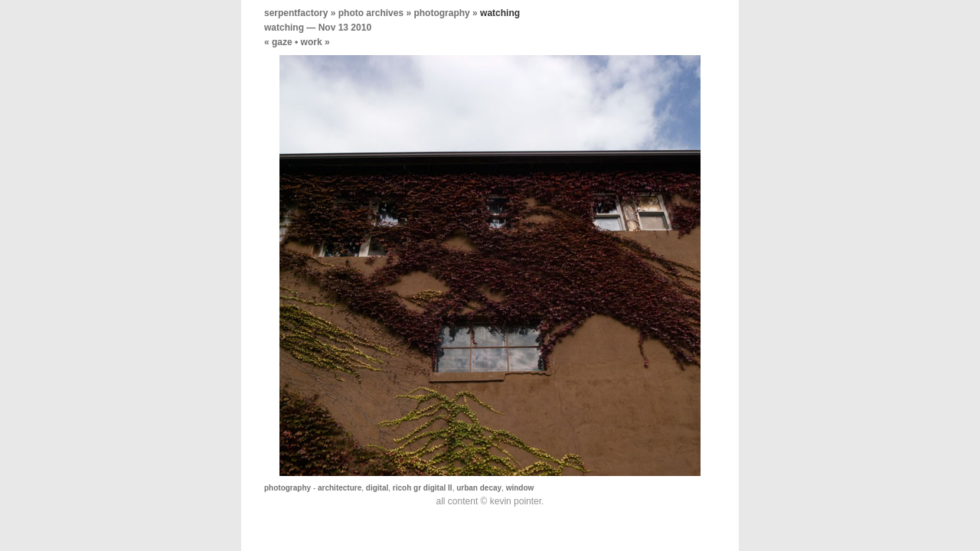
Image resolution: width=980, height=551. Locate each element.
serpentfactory (296, 13)
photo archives (371, 13)
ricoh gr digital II (423, 488)
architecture (340, 488)
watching (284, 28)
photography (441, 13)
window (520, 488)
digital (377, 488)
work (312, 42)
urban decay (479, 488)
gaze (282, 42)
